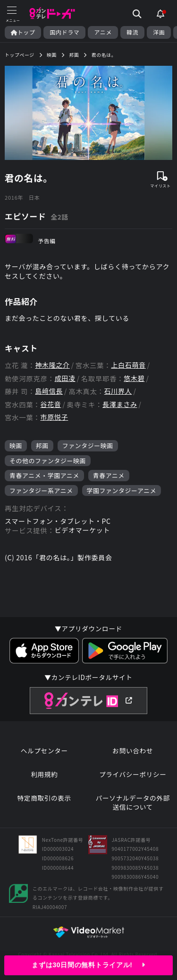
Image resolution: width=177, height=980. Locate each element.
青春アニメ (109, 475)
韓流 (132, 32)
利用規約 (44, 774)
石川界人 (118, 391)
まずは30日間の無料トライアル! (88, 965)
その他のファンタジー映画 (48, 461)
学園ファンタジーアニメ (122, 490)
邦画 (42, 446)
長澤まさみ (120, 404)
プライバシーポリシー (133, 774)
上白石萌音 (128, 365)
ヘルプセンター (44, 751)
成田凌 (65, 378)
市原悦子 (54, 417)
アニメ (103, 32)
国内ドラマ (64, 32)
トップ (23, 32)
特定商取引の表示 (44, 798)
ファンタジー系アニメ (41, 490)
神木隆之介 (52, 365)
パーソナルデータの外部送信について (133, 803)
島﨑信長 (49, 391)
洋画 (159, 32)
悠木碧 (134, 378)
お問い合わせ (133, 751)
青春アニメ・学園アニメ (44, 475)
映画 (16, 446)
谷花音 (51, 404)
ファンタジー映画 (88, 446)
